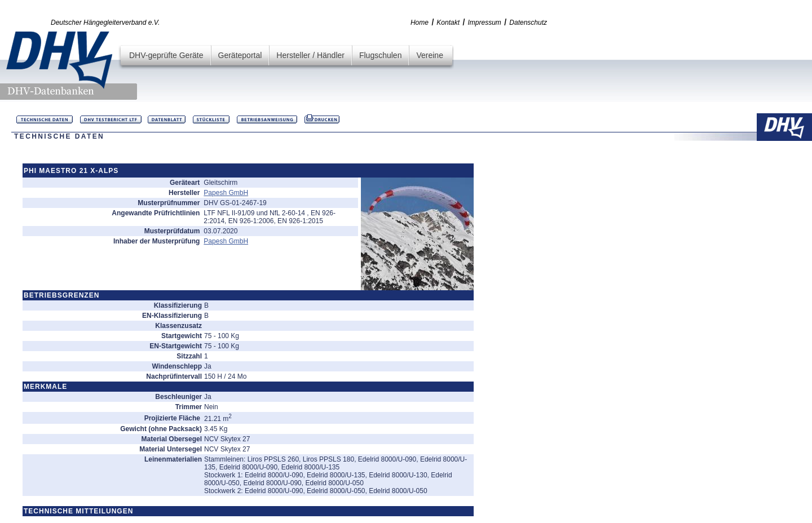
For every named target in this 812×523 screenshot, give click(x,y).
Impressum (485, 23)
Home (420, 23)
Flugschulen (381, 55)
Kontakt (448, 23)
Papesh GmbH (226, 193)
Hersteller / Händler (310, 55)
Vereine (429, 55)
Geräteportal (240, 55)
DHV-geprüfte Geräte (166, 55)
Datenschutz (528, 23)
